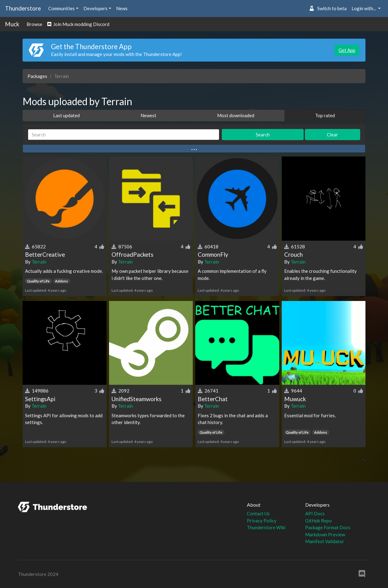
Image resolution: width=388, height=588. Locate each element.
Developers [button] (95, 8)
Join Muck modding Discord (78, 24)
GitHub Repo (318, 521)
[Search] (124, 135)
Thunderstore (23, 8)
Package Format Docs (328, 527)
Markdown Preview (325, 534)
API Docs (315, 513)
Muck (12, 24)
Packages (37, 76)
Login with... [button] (364, 8)
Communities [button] (61, 8)
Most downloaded (236, 115)
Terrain (39, 262)
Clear (332, 135)
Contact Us (258, 513)
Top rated (325, 115)
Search (263, 135)
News (122, 8)
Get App (347, 50)
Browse (34, 24)
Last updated (66, 115)
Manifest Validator (325, 541)
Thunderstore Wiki (266, 527)
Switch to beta (328, 8)
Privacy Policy (262, 521)
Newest (148, 115)
